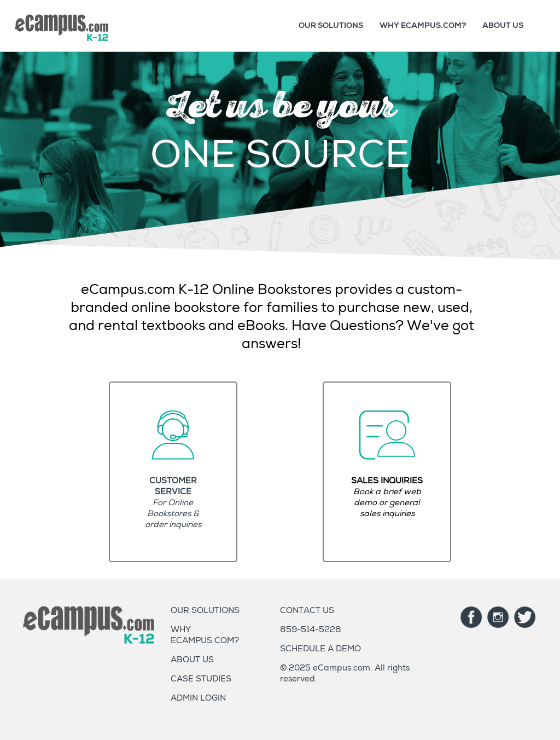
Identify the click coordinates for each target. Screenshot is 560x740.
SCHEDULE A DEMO (320, 649)
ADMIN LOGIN (198, 699)
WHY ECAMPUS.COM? (423, 25)
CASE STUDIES (201, 680)
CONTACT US (307, 611)
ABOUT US (503, 25)
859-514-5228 (311, 630)
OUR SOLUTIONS (331, 25)
